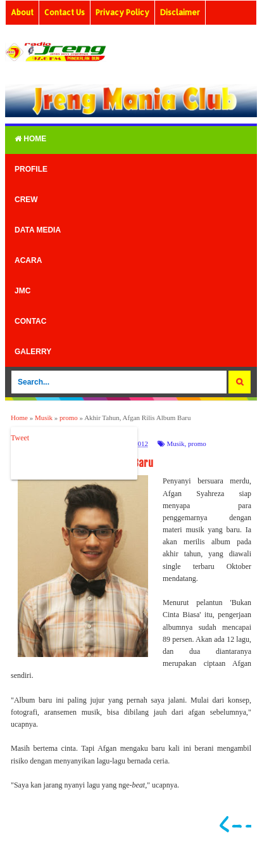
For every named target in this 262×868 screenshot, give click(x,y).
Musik (175, 444)
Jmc (22, 291)
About (22, 12)
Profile (31, 169)
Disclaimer (180, 12)
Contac (30, 321)
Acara (28, 260)
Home (30, 139)
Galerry (33, 352)
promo (197, 444)
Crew (26, 200)
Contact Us (65, 12)
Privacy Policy (122, 12)
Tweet (20, 438)
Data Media (38, 230)
